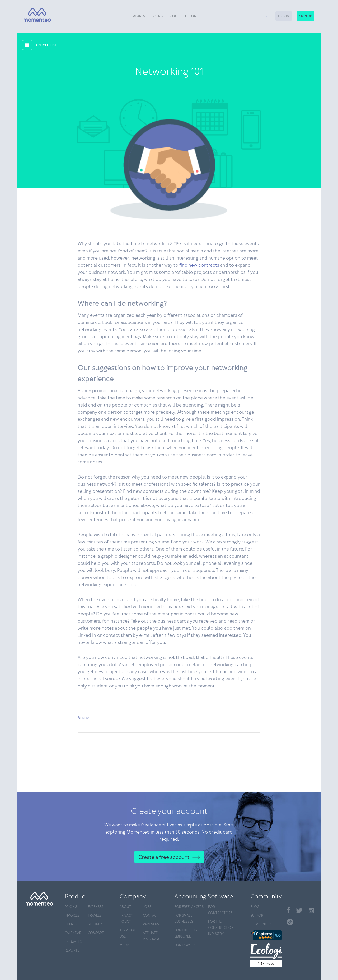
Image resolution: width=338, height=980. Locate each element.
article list (46, 45)
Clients (71, 924)
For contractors (220, 910)
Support (191, 16)
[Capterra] (266, 935)
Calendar (73, 933)
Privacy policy (126, 919)
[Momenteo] (35, 15)
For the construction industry (221, 928)
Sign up (306, 16)
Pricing (157, 16)
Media (125, 945)
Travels (95, 916)
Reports (72, 951)
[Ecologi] (266, 955)
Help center (260, 924)
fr (266, 16)
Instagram (311, 911)
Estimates (73, 942)
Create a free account (164, 857)
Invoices (72, 916)
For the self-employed (186, 934)
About (125, 907)
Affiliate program (151, 936)
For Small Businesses (184, 919)
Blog (173, 16)
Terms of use (128, 934)
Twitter (299, 911)
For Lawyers (185, 945)
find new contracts (199, 265)
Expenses (96, 907)
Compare (96, 933)
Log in (284, 16)
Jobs (147, 907)
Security (95, 924)
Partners (151, 924)
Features (137, 16)
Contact (151, 916)
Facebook (288, 910)
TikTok (290, 922)
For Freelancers (189, 907)
